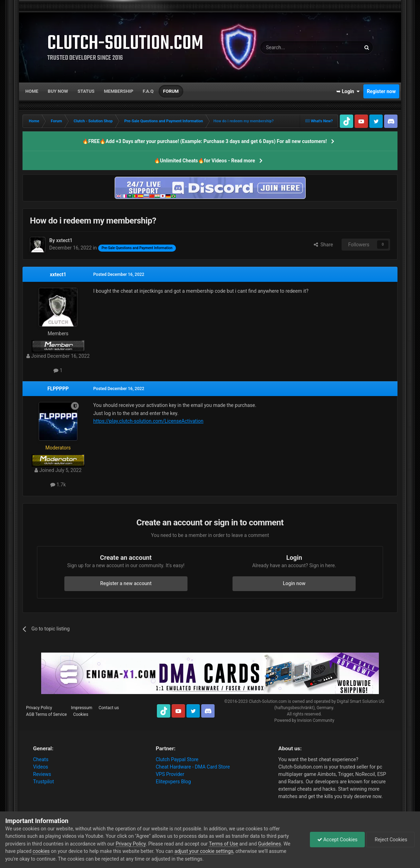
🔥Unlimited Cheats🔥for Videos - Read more (205, 161)
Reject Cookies (390, 840)
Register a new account (126, 583)
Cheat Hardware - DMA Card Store (193, 767)
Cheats (41, 759)
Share (323, 245)
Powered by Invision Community (304, 720)
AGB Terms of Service (46, 714)
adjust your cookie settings (204, 851)
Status (86, 91)
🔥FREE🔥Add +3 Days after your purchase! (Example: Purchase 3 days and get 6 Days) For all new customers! (205, 141)
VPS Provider (170, 774)
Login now (294, 583)
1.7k (58, 485)
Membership (118, 91)
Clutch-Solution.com (268, 701)
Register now (381, 91)
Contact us (109, 708)
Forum (171, 91)
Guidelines (270, 844)
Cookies (81, 714)
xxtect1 (58, 274)
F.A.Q (148, 91)
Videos (41, 767)
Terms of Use (224, 844)
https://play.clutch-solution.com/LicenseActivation (148, 421)
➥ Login (348, 91)
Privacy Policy (39, 708)
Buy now (58, 91)
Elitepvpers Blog (173, 782)
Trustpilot (43, 782)
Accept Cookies (338, 840)
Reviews (42, 774)
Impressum (82, 708)
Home (32, 91)
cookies (41, 851)
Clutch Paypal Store (177, 759)
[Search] (294, 47)
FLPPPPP (58, 389)
